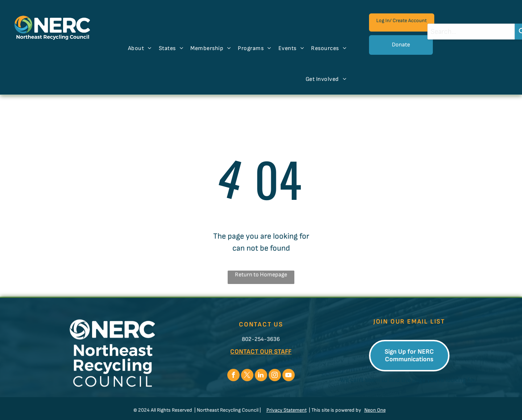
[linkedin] (261, 376)
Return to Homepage (261, 275)
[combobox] (471, 32)
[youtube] (289, 376)
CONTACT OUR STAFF (261, 352)
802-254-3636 (261, 339)
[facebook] (233, 376)
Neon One (375, 410)
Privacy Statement (287, 410)
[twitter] (247, 376)
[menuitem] (140, 49)
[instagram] (275, 376)
